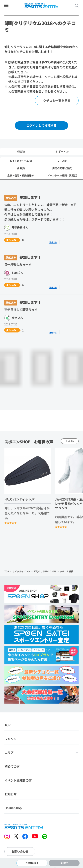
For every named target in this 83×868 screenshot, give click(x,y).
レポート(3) (62, 151)
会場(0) (21, 168)
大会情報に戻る (32, 862)
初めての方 (12, 767)
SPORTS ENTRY (42, 6)
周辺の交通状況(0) (62, 168)
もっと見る (70, 441)
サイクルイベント (21, 572)
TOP (7, 572)
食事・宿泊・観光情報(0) (21, 175)
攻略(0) (21, 151)
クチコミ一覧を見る (57, 101)
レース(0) (62, 161)
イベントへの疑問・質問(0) (62, 175)
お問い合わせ (20, 852)
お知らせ (10, 795)
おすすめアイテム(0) (21, 161)
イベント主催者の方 (18, 781)
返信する (55, 242)
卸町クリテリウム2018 (45, 572)
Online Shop (13, 808)
